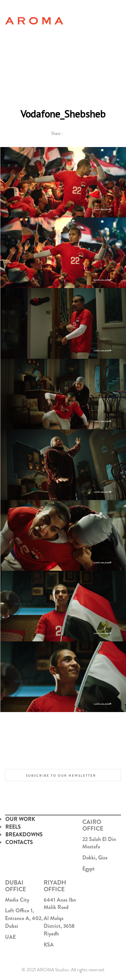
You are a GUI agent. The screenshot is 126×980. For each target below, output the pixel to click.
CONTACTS (19, 842)
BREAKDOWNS (24, 834)
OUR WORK (20, 819)
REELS (13, 827)
